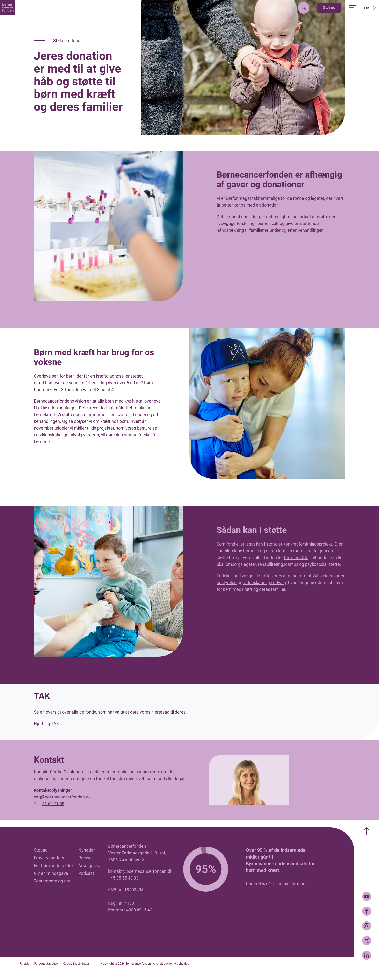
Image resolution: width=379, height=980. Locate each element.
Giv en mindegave (51, 873)
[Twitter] (367, 941)
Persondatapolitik (46, 964)
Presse (85, 858)
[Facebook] (367, 911)
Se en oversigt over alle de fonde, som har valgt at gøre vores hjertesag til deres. (110, 712)
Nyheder (87, 850)
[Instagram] (367, 926)
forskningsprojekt (315, 544)
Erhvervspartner (49, 858)
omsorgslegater (241, 564)
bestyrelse (227, 583)
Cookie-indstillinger (76, 964)
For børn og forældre (53, 865)
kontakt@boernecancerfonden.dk (140, 871)
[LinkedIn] (367, 955)
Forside (24, 964)
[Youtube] (367, 896)
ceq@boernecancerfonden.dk (63, 797)
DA (367, 8)
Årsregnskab (91, 865)
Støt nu (329, 8)
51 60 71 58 (53, 804)
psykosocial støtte (322, 564)
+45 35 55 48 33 (123, 878)
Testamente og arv (52, 881)
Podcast (86, 873)
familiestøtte (296, 557)
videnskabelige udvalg (265, 583)
